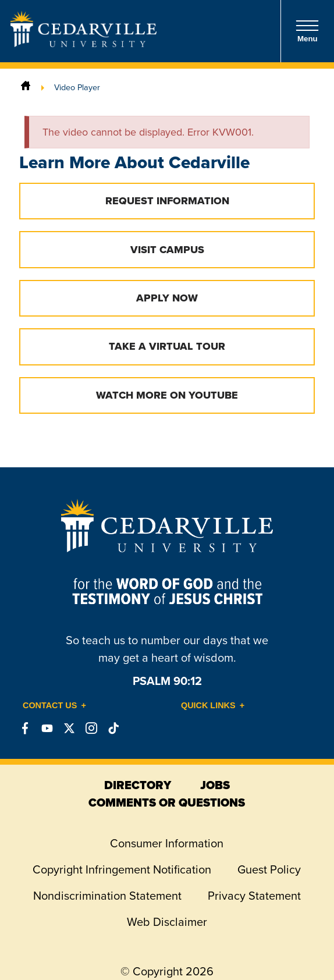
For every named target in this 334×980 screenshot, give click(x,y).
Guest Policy (269, 869)
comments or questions (167, 803)
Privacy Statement (254, 896)
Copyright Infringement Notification (122, 869)
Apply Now (167, 298)
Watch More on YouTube (167, 395)
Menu (307, 31)
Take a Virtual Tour (167, 346)
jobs (215, 785)
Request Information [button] (167, 201)
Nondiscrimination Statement (107, 896)
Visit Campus (167, 250)
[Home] (26, 87)
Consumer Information (167, 843)
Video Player (77, 87)
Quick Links (208, 705)
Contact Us (50, 705)
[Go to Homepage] (83, 44)
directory (138, 785)
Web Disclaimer (167, 922)
